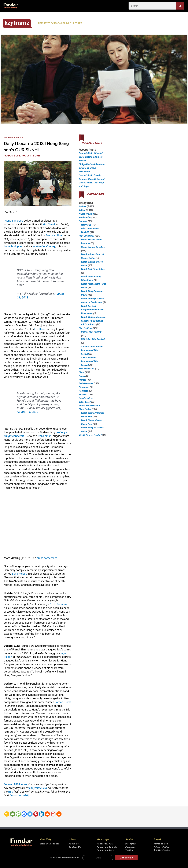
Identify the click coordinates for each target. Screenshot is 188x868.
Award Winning (86, 214)
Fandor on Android (107, 847)
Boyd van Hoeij (54, 235)
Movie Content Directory (93, 247)
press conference (47, 558)
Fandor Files (85, 218)
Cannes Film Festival (91, 332)
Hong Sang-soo (14, 221)
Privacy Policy (161, 847)
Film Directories (87, 236)
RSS (10, 792)
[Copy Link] (7, 814)
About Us (74, 844)
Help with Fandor (50, 844)
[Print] (59, 814)
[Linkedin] (42, 814)
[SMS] (18, 814)
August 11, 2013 (28, 412)
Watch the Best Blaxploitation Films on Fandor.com (92, 310)
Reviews (83, 395)
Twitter (129, 850)
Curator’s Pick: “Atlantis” (91, 153)
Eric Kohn (40, 329)
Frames (83, 380)
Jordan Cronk (63, 702)
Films (82, 372)
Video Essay (85, 402)
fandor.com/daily (20, 795)
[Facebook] (24, 814)
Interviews (86, 225)
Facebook (131, 847)
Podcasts (83, 391)
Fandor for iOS (105, 844)
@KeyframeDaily (38, 788)
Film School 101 (87, 369)
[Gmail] (53, 814)
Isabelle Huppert (14, 246)
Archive (9, 138)
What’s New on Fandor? (90, 435)
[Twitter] (30, 814)
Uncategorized (86, 398)
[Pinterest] (36, 814)
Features (83, 221)
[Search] (180, 6)
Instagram (131, 844)
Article (19, 138)
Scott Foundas (59, 604)
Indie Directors (86, 383)
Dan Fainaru (45, 436)
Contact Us (75, 847)
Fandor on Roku (106, 850)
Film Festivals (86, 328)
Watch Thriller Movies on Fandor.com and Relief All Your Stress (93, 321)
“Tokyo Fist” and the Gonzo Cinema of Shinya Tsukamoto (92, 168)
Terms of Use (161, 844)
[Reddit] (47, 814)
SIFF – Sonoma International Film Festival (90, 361)
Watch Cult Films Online (93, 269)
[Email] (13, 814)
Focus (82, 376)
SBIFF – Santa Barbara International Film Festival (92, 350)
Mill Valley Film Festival (93, 339)
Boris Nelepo (19, 574)
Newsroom (84, 387)
